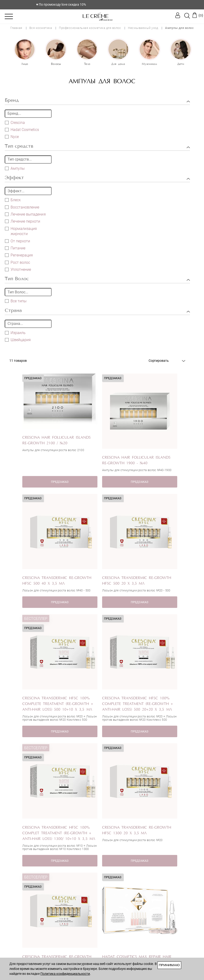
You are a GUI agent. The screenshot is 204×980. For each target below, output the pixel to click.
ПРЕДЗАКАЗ (60, 482)
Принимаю (169, 965)
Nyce (15, 137)
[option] (25, 52)
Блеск (13, 200)
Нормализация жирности (21, 231)
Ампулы (15, 168)
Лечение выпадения (25, 214)
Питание (15, 248)
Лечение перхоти (23, 221)
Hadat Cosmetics (25, 130)
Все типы (19, 301)
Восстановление (22, 207)
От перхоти (17, 241)
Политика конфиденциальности (65, 974)
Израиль (15, 333)
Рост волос (17, 262)
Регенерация (19, 255)
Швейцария (18, 340)
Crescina (18, 123)
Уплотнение (18, 269)
